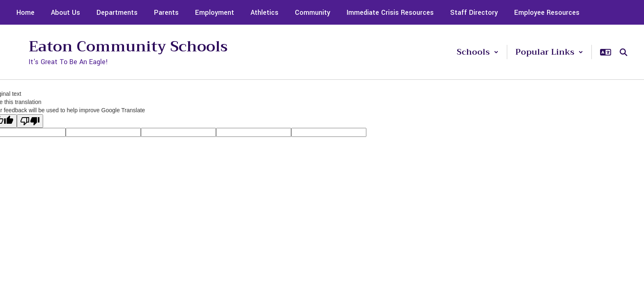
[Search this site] (623, 52)
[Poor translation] (30, 121)
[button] (478, 52)
